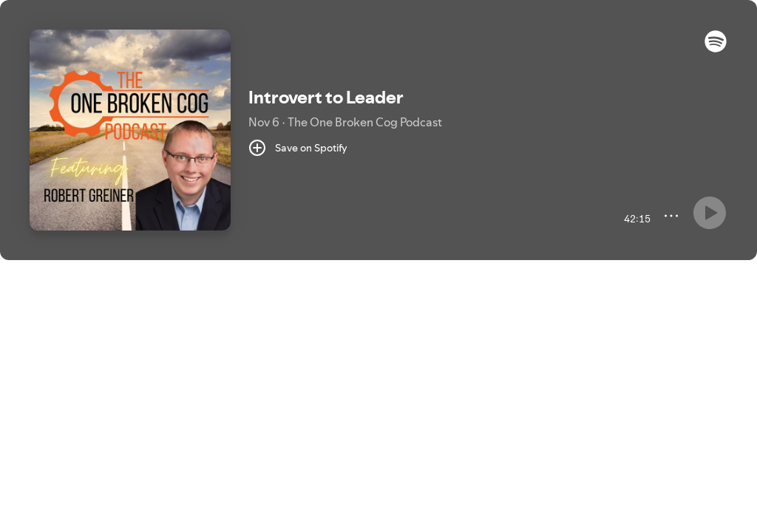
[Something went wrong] (710, 213)
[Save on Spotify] (298, 148)
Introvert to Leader (326, 97)
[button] (716, 49)
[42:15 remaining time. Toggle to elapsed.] (635, 219)
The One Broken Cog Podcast (365, 122)
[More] (671, 216)
